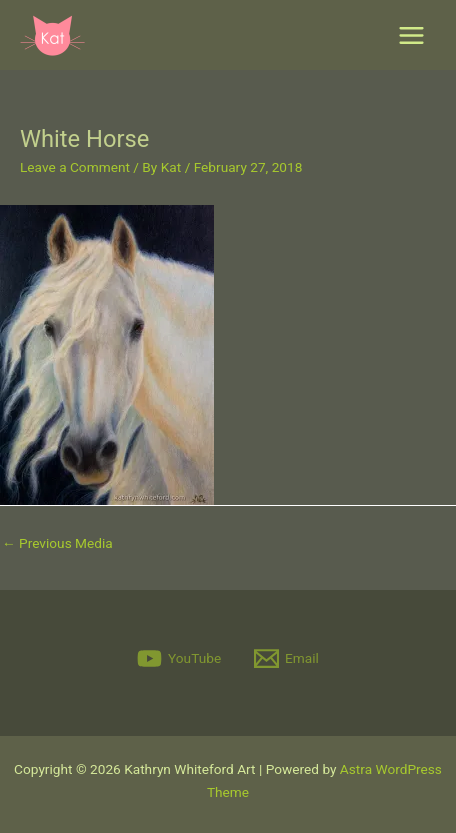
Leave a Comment (75, 167)
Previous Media (57, 543)
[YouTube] (179, 658)
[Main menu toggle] (412, 35)
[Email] (287, 658)
